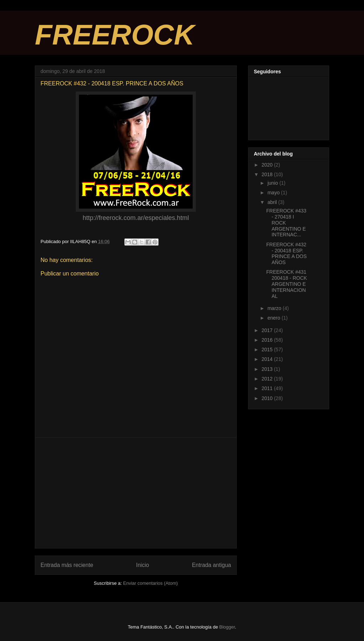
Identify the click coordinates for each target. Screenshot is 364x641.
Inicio (143, 565)
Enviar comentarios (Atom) (150, 583)
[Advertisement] (136, 493)
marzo (275, 308)
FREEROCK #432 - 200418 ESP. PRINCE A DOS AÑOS (287, 253)
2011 (268, 388)
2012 (268, 379)
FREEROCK (115, 35)
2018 (268, 174)
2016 (268, 340)
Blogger (227, 627)
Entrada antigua (212, 565)
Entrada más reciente (67, 565)
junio (273, 183)
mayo (274, 193)
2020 (268, 165)
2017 (268, 330)
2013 (268, 369)
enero (274, 318)
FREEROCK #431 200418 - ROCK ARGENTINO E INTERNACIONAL (287, 284)
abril (273, 202)
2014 (268, 359)
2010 (268, 398)
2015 (268, 350)
